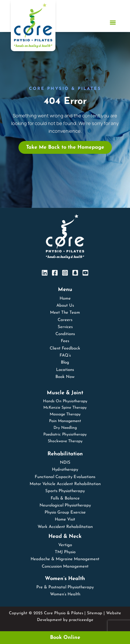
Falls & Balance (65, 498)
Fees (65, 341)
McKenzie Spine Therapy (65, 408)
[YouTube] (85, 273)
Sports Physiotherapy (65, 491)
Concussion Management (65, 566)
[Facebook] (55, 273)
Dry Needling (65, 428)
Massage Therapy (65, 414)
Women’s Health (65, 594)
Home (65, 298)
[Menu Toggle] (113, 22)
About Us (65, 306)
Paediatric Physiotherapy (65, 435)
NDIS (65, 463)
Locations (65, 370)
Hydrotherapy (65, 470)
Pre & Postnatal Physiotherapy (65, 587)
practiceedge (81, 620)
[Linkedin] (45, 273)
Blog (65, 362)
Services (65, 327)
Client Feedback (65, 348)
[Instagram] (65, 273)
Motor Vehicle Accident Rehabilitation (65, 484)
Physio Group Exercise (65, 512)
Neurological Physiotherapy (65, 505)
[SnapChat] (75, 273)
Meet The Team (65, 313)
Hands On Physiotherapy (65, 401)
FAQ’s (65, 355)
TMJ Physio (65, 552)
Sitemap (95, 613)
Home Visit (65, 519)
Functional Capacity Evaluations (65, 477)
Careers (65, 320)
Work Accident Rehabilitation (65, 527)
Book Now (65, 377)
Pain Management (65, 421)
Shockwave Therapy (65, 441)
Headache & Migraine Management (65, 559)
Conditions (65, 334)
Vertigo (65, 545)
